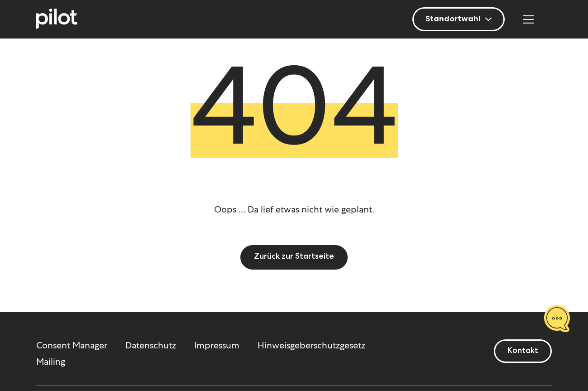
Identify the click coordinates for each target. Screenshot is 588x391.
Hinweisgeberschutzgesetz (311, 345)
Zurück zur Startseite (294, 257)
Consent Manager (72, 345)
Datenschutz (151, 345)
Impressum (217, 345)
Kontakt (523, 351)
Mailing (51, 362)
